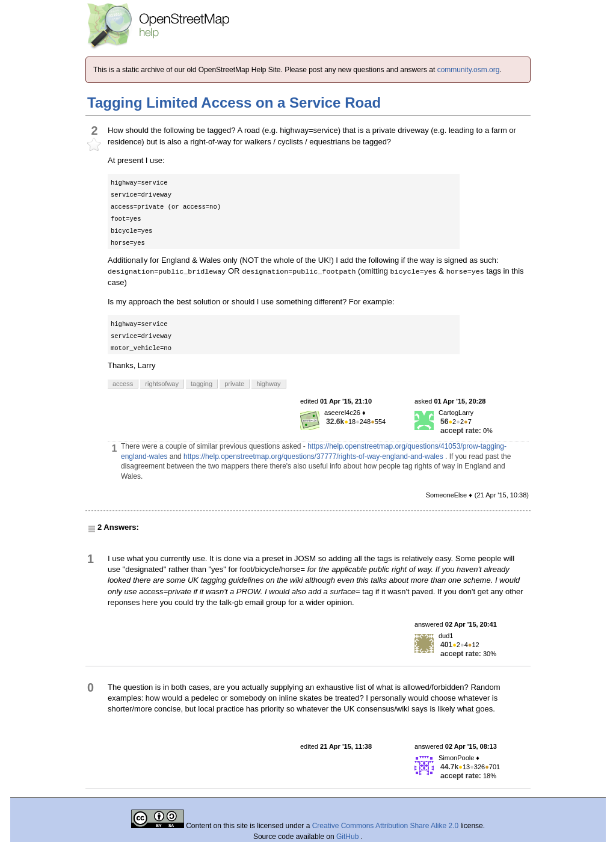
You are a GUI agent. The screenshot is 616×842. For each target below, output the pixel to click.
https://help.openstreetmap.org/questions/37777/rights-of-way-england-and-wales (313, 456)
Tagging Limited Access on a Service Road (234, 103)
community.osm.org (469, 70)
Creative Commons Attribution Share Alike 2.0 (385, 826)
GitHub (349, 837)
